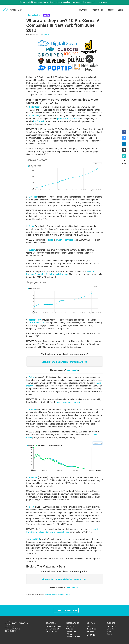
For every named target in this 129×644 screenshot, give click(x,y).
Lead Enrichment (52, 629)
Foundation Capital (43, 274)
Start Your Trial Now (66, 610)
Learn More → (104, 2)
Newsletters (91, 629)
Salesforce (70, 626)
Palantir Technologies (66, 240)
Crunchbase (61, 595)
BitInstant (33, 477)
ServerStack (34, 116)
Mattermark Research (50, 595)
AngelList (67, 595)
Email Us (110, 629)
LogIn (120, 10)
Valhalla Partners (60, 274)
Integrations (98, 10)
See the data (73, 370)
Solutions (84, 10)
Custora (32, 250)
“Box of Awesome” (37, 323)
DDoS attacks (39, 121)
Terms (109, 634)
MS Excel (70, 629)
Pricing (111, 10)
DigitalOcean (34, 107)
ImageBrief (35, 539)
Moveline (33, 197)
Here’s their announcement (68, 402)
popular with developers (68, 119)
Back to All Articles (33, 15)
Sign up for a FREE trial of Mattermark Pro (64, 362)
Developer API (51, 631)
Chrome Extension (73, 636)
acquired (49, 240)
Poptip (32, 226)
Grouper (32, 410)
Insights (47, 15)
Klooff (31, 507)
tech (95, 435)
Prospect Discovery (53, 626)
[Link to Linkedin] (91, 635)
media (29, 438)
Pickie (31, 377)
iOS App (69, 634)
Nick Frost (45, 35)
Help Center (112, 626)
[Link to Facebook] (94, 635)
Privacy (110, 631)
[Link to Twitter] (88, 635)
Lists (88, 626)
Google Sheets (72, 631)
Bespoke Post (35, 320)
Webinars (90, 631)
